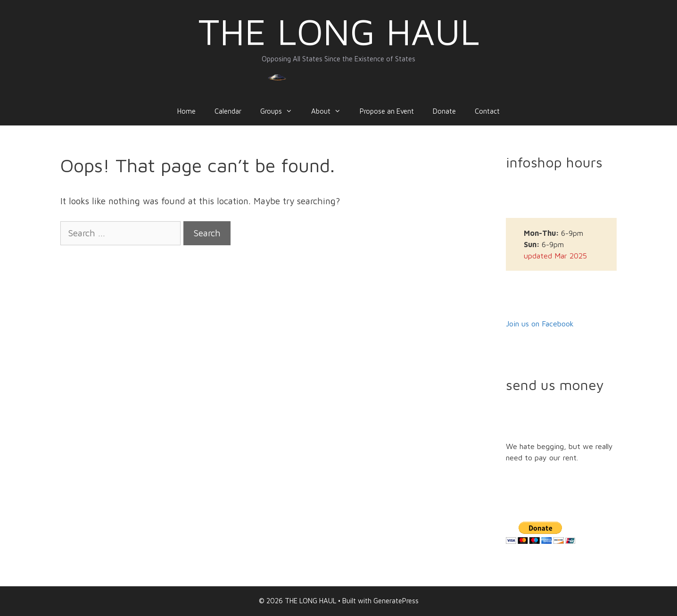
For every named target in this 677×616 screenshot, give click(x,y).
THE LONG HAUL (339, 31)
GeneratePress (396, 601)
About (331, 111)
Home (186, 111)
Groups (281, 111)
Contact (487, 111)
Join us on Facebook (540, 324)
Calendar (228, 111)
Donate (444, 111)
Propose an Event (387, 111)
